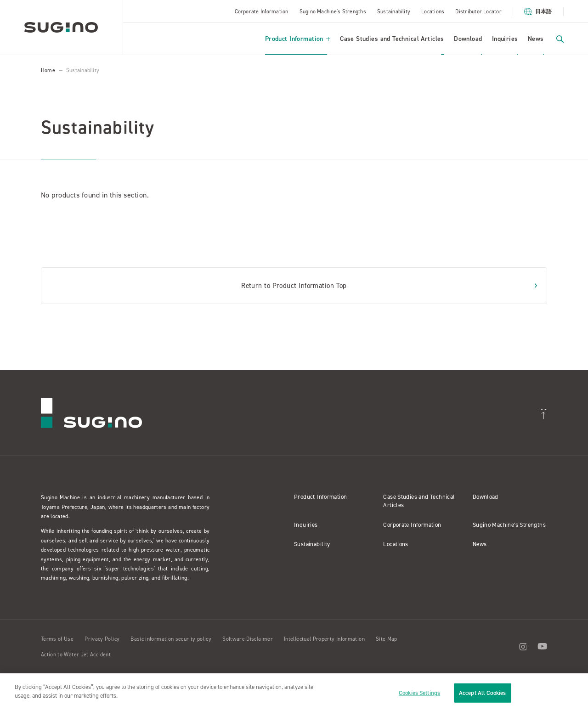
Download (468, 39)
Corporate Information (262, 11)
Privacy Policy (102, 639)
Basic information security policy (171, 639)
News (536, 39)
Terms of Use (57, 639)
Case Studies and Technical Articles (392, 39)
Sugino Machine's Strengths (333, 11)
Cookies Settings (419, 693)
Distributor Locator (478, 11)
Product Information (298, 39)
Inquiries (505, 39)
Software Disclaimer (248, 639)
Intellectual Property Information (324, 639)
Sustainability (394, 11)
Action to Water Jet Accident (76, 655)
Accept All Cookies (482, 693)
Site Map (387, 639)
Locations (433, 11)
